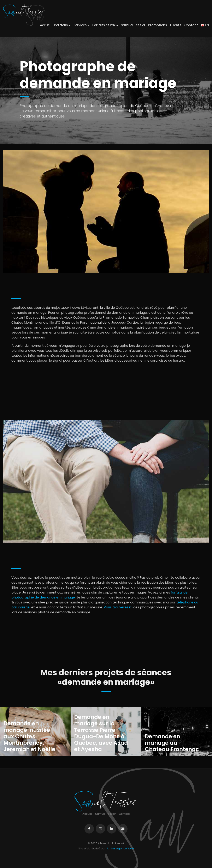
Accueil (46, 25)
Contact (191, 25)
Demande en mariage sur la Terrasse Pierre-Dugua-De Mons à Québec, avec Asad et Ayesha (101, 733)
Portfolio (62, 25)
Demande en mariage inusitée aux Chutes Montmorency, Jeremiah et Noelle (29, 736)
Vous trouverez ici (118, 607)
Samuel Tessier (133, 25)
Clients (176, 25)
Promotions (158, 25)
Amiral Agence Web (120, 848)
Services (81, 25)
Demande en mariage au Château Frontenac (172, 743)
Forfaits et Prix (105, 25)
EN (205, 25)
